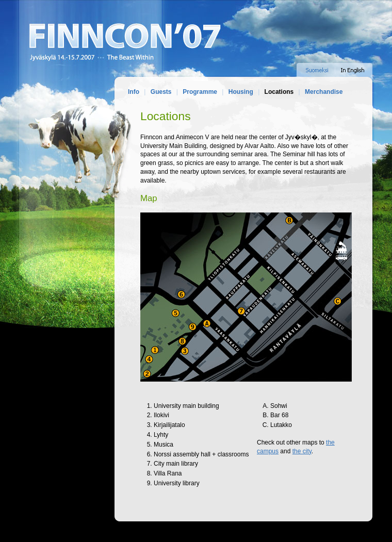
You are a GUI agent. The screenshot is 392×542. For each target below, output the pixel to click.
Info (134, 92)
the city (302, 451)
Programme (200, 92)
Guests (161, 92)
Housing (241, 92)
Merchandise (324, 92)
